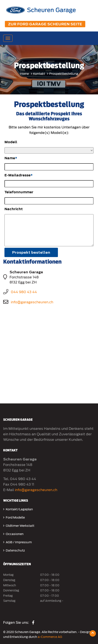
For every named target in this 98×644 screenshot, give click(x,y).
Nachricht (14, 209)
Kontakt (39, 74)
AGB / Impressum (19, 542)
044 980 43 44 (24, 292)
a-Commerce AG (50, 637)
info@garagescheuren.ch (32, 302)
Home (24, 74)
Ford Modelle (15, 517)
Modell (11, 142)
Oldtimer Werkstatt (20, 526)
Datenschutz (15, 550)
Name (10, 158)
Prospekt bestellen (31, 252)
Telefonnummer (19, 192)
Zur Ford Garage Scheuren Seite (45, 24)
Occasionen (15, 534)
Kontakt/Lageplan (19, 509)
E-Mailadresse (17, 175)
